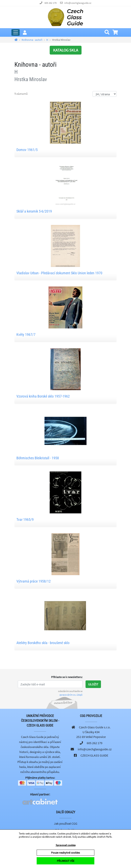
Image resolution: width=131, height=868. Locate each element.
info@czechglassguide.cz (78, 3)
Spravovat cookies (66, 845)
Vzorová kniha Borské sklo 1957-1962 (43, 396)
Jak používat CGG (66, 823)
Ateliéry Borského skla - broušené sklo (43, 643)
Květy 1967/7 (26, 335)
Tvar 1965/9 (25, 520)
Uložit (93, 684)
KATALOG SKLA (66, 50)
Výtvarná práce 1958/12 (34, 581)
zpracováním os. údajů (71, 695)
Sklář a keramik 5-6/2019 (34, 211)
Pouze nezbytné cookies (65, 853)
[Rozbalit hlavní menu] (16, 32)
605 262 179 (50, 3)
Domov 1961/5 (27, 150)
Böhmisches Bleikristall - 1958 (38, 458)
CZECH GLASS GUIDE (94, 755)
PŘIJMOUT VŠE (66, 861)
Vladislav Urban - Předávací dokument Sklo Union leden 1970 (59, 273)
